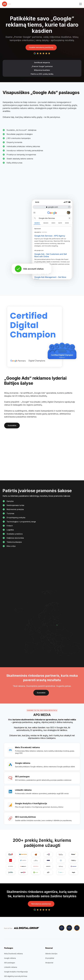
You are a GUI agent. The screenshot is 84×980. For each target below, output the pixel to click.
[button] (80, 4)
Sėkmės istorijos (51, 954)
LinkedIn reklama (11, 967)
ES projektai (50, 958)
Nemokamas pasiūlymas (41, 904)
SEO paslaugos (10, 963)
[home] (6, 4)
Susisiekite (12, 425)
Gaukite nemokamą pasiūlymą (41, 47)
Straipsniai (49, 963)
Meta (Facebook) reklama (13, 954)
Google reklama (10, 958)
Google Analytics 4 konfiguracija (16, 972)
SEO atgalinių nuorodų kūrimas (16, 976)
